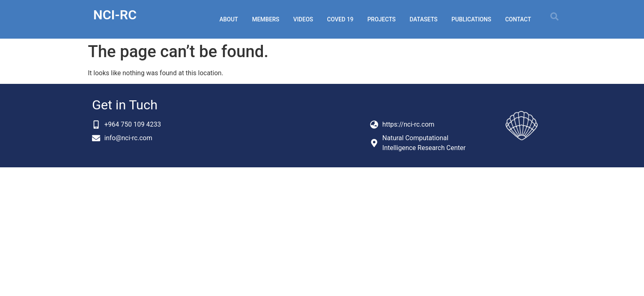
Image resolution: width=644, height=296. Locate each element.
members (266, 19)
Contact (518, 19)
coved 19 (340, 19)
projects (381, 19)
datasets (423, 19)
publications (471, 19)
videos (303, 19)
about (229, 19)
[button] (554, 16)
